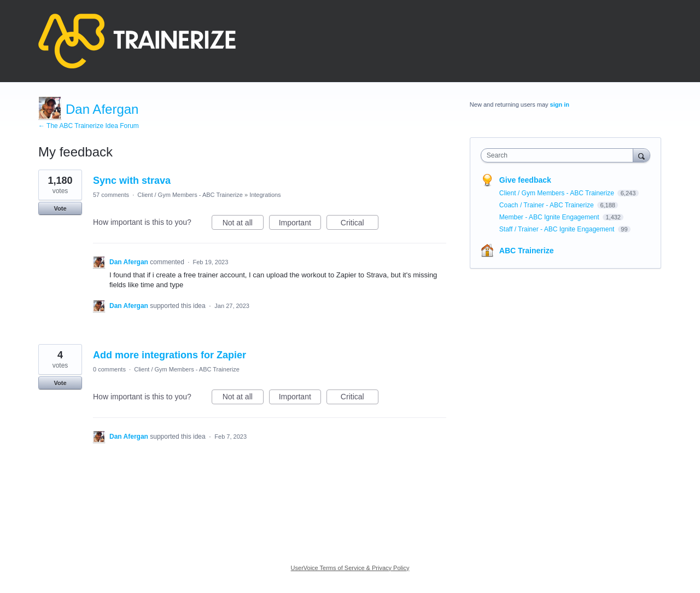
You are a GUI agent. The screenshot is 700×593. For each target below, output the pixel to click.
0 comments (109, 369)
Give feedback (525, 180)
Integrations (265, 195)
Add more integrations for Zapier (170, 355)
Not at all (243, 224)
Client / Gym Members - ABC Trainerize (190, 195)
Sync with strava (132, 181)
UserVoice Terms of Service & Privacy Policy (350, 568)
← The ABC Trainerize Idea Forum (89, 126)
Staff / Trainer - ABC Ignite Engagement (558, 229)
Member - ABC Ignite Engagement (550, 217)
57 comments (111, 195)
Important (300, 224)
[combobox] (560, 155)
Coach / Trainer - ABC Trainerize (547, 205)
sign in (560, 104)
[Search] (641, 155)
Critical (360, 224)
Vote (60, 208)
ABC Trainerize (527, 251)
